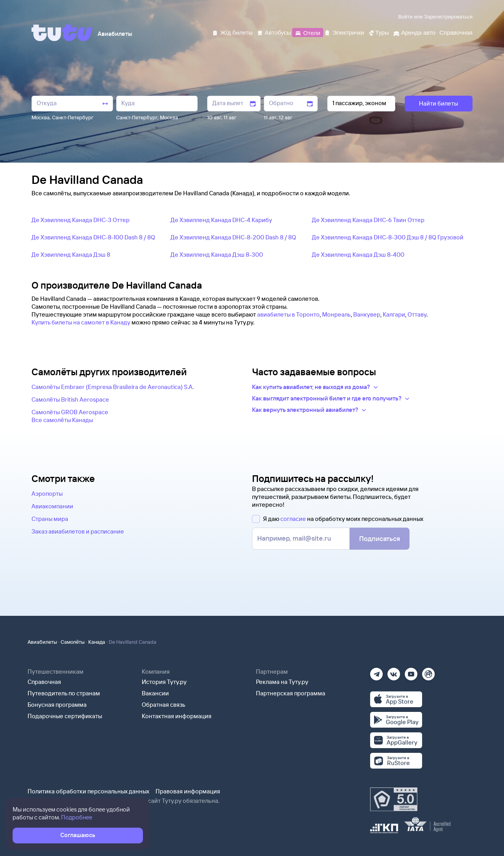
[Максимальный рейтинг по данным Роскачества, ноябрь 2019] (394, 799)
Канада (97, 642)
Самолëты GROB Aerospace (70, 412)
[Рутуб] (428, 672)
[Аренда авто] (414, 32)
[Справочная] (456, 32)
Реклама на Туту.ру (282, 682)
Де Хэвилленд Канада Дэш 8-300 (217, 255)
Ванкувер (367, 314)
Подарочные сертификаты (65, 716)
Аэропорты (47, 494)
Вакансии (155, 693)
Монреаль (336, 314)
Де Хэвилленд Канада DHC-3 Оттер (81, 220)
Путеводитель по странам (64, 693)
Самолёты (73, 642)
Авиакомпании (52, 506)
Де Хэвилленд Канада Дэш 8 (71, 255)
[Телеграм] (376, 672)
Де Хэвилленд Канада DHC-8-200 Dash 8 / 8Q (233, 237)
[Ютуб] (411, 672)
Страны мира (50, 519)
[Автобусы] (274, 32)
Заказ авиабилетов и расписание (78, 531)
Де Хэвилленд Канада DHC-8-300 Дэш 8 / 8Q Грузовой (388, 237)
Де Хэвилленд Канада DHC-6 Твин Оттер (368, 220)
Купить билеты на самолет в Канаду (81, 322)
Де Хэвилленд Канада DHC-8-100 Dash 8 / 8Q (93, 237)
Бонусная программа (57, 705)
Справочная (44, 682)
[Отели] (308, 32)
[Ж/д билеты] (232, 32)
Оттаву (417, 314)
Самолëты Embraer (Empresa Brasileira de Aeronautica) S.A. (113, 387)
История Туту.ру (164, 682)
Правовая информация (188, 791)
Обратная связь (164, 705)
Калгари (394, 314)
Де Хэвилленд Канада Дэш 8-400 (358, 255)
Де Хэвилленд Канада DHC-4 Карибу (221, 220)
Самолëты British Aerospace (70, 399)
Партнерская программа (291, 693)
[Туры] (379, 32)
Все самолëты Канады (62, 420)
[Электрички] (344, 32)
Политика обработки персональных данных (88, 791)
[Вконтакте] (394, 672)
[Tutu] (62, 33)
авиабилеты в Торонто (288, 314)
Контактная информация (177, 716)
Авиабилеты (42, 642)
